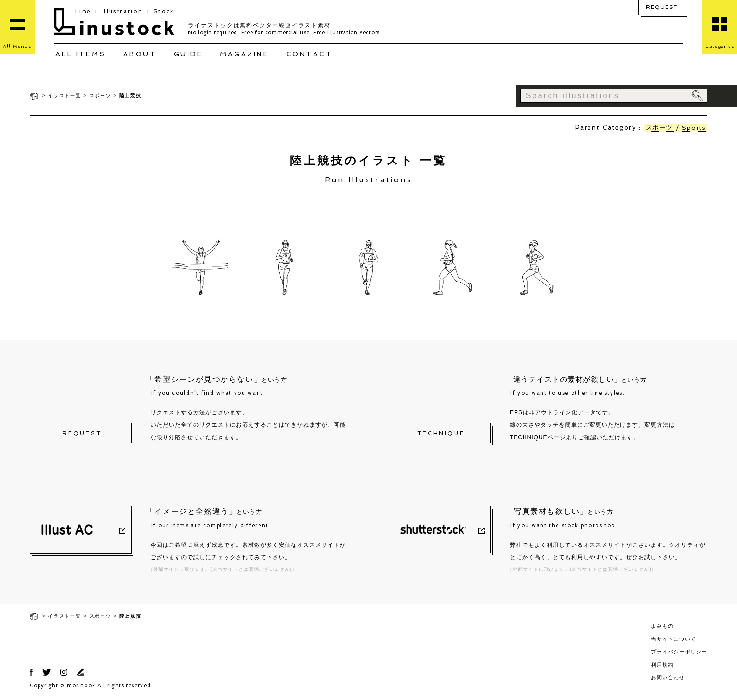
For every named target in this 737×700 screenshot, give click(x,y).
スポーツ (100, 96)
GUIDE (189, 54)
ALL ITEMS (81, 54)
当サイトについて (674, 639)
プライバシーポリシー (679, 652)
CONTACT (310, 54)
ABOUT (140, 54)
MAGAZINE (244, 54)
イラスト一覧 (65, 96)
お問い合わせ (668, 677)
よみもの (662, 626)
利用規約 (662, 665)
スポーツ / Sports (674, 128)
